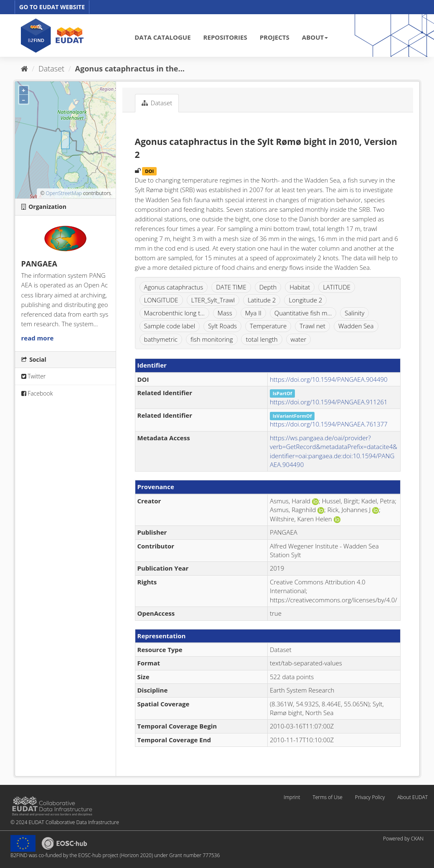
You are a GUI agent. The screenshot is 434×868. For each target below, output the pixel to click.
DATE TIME (231, 287)
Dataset (51, 69)
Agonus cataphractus (174, 287)
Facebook (37, 393)
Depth (268, 287)
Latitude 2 (262, 300)
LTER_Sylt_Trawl (213, 300)
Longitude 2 (305, 300)
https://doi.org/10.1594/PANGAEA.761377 (329, 424)
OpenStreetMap (63, 193)
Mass (225, 313)
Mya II (253, 313)
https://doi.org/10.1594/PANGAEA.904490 (329, 379)
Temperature (268, 326)
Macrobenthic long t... (174, 313)
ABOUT (315, 37)
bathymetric (161, 339)
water (299, 339)
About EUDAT (412, 797)
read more (38, 338)
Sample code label (170, 326)
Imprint (292, 797)
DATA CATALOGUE (162, 37)
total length (261, 339)
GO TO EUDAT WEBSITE (52, 7)
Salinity (354, 313)
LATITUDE (337, 287)
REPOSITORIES (225, 37)
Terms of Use (327, 797)
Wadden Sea (356, 326)
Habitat (300, 287)
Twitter (34, 376)
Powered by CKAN (403, 839)
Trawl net (312, 326)
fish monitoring (212, 339)
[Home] (24, 69)
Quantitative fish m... (303, 313)
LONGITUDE (161, 300)
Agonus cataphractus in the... (130, 69)
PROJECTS (275, 37)
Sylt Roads (222, 326)
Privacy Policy (370, 797)
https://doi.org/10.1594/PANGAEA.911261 (329, 402)
